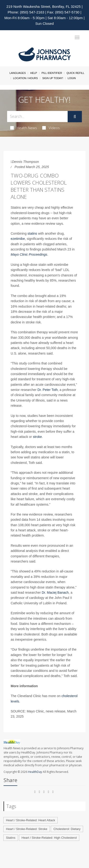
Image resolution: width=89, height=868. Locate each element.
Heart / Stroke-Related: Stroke (27, 829)
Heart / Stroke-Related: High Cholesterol (49, 838)
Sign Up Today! (53, 78)
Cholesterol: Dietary (67, 829)
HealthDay (35, 772)
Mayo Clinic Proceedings (29, 254)
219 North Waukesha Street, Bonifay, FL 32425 (44, 6)
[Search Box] (37, 116)
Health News (24, 128)
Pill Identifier (52, 73)
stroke (37, 437)
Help (34, 73)
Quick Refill (75, 73)
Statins (11, 838)
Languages (18, 73)
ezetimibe (18, 239)
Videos (51, 128)
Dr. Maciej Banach (55, 593)
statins (32, 233)
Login (72, 78)
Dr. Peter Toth (48, 390)
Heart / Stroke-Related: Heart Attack (30, 820)
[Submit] (75, 117)
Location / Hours (25, 78)
